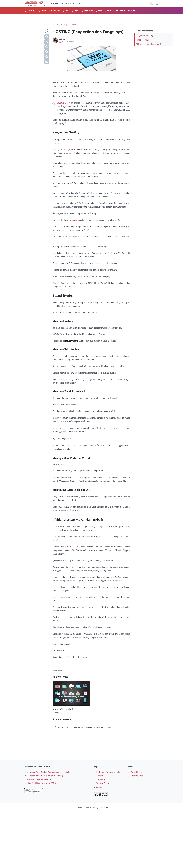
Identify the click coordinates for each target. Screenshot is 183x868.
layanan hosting (82, 597)
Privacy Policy (101, 783)
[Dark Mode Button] (152, 4)
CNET (68, 547)
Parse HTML (135, 772)
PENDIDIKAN (68, 4)
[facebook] (47, 37)
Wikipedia (68, 149)
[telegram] (47, 52)
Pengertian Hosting (144, 36)
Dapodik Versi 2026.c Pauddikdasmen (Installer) (48, 772)
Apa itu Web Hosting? (63, 709)
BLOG (81, 4)
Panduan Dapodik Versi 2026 (39, 779)
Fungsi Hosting (142, 40)
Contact (99, 776)
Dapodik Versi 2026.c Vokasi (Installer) (44, 776)
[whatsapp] (47, 47)
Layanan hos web (65, 103)
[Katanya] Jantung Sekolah (107, 772)
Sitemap (99, 787)
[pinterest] (47, 57)
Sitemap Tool (135, 776)
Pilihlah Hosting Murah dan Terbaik (151, 44)
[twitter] (47, 42)
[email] (47, 62)
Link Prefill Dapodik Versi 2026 (40, 783)
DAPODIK (54, 4)
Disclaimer (100, 779)
